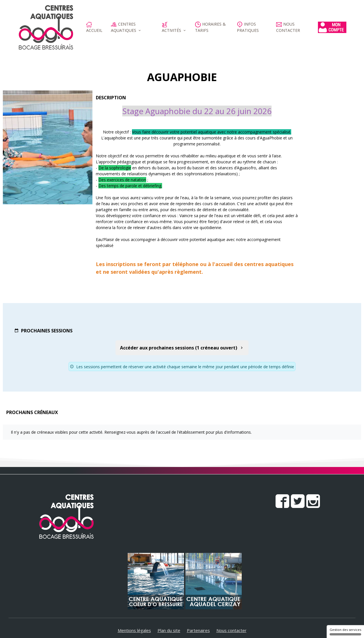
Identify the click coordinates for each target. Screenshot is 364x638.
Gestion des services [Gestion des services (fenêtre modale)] (345, 631)
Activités (171, 27)
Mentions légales (134, 630)
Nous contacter (288, 27)
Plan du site (169, 630)
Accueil (94, 27)
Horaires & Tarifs (210, 27)
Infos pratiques (248, 27)
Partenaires (198, 630)
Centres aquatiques (124, 27)
